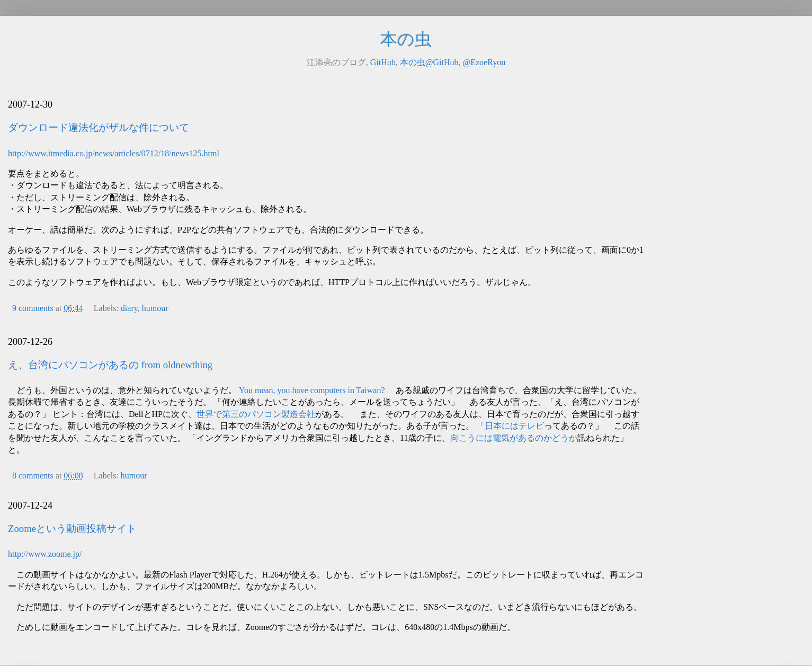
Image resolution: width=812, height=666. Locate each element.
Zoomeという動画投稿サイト (72, 529)
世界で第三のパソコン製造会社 (256, 414)
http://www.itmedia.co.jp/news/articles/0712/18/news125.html (114, 153)
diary (129, 308)
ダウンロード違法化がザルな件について (99, 127)
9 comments (33, 308)
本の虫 (406, 39)
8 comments (33, 476)
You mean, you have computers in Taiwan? (312, 390)
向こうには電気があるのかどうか (514, 438)
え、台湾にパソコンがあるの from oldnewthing (110, 365)
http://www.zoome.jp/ (45, 554)
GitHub (383, 62)
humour (155, 308)
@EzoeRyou (484, 62)
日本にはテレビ (514, 426)
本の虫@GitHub (429, 62)
